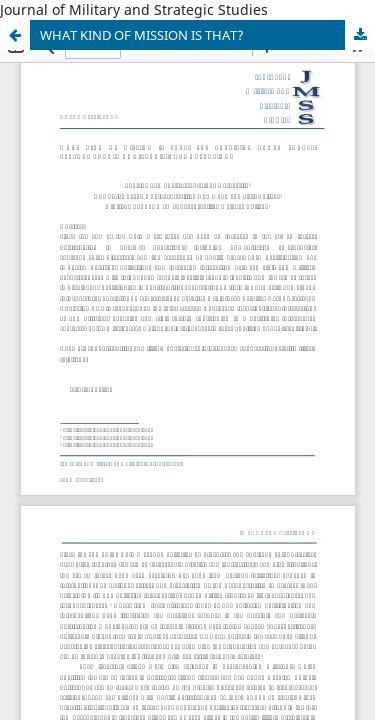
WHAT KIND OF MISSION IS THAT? (142, 35)
